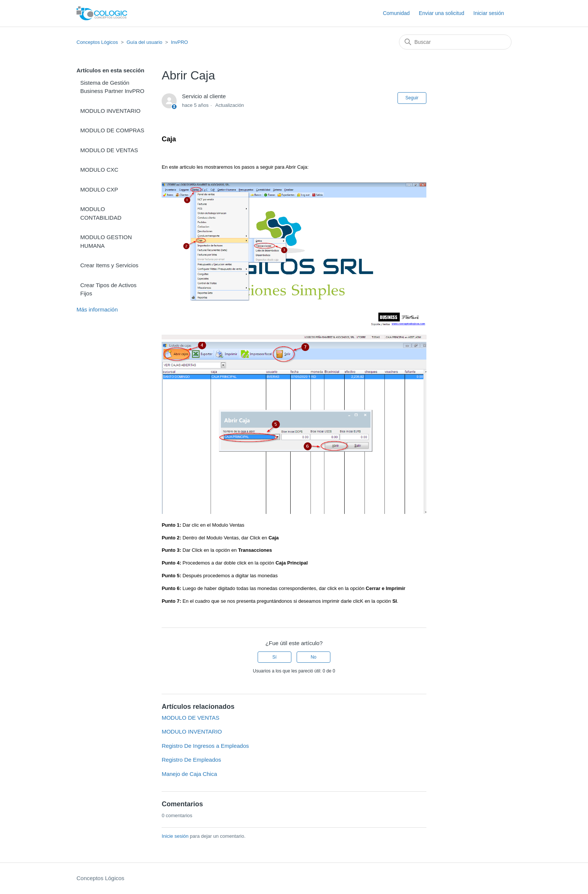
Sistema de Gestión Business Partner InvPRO (112, 87)
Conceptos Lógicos (97, 42)
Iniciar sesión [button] (489, 13)
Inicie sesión (175, 836)
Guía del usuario (144, 42)
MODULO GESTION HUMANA (106, 241)
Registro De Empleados (191, 760)
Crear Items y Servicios (109, 265)
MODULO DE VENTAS (109, 150)
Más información (97, 309)
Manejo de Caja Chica (189, 774)
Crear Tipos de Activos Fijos (108, 289)
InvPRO (180, 42)
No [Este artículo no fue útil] (313, 657)
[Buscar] (455, 42)
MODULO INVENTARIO (110, 111)
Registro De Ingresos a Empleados (205, 746)
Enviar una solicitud (442, 13)
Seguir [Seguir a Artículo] (412, 98)
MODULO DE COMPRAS (112, 130)
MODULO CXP (99, 189)
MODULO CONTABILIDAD (101, 213)
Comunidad (396, 13)
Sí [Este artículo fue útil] (274, 657)
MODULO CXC (99, 170)
